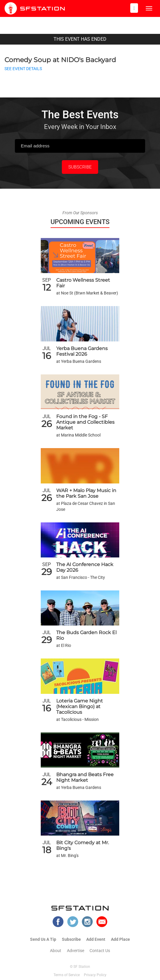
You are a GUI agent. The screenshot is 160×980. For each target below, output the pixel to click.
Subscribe (71, 939)
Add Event (96, 939)
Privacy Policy (95, 975)
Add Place (120, 939)
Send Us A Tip (43, 939)
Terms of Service (67, 975)
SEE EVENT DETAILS (23, 69)
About (56, 951)
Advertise (76, 951)
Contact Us (100, 951)
